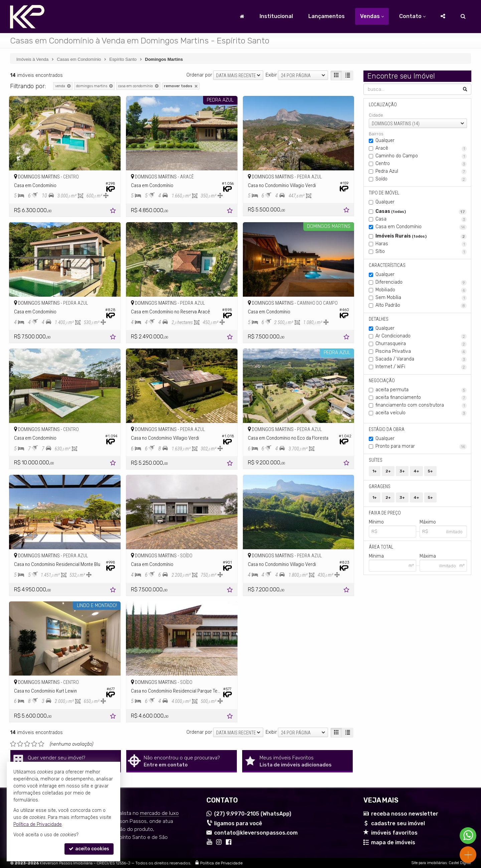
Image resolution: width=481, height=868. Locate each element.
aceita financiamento (421, 398)
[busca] (463, 16)
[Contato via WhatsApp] (468, 836)
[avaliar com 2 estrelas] (20, 744)
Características (387, 265)
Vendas (372, 16)
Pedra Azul (421, 171)
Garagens (380, 486)
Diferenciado (421, 282)
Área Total (381, 547)
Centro (421, 164)
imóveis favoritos (394, 833)
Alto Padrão (421, 305)
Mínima (376, 556)
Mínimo (376, 522)
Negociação (382, 381)
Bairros (376, 134)
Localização (383, 105)
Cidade (376, 115)
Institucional (276, 16)
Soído (421, 179)
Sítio (421, 252)
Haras (421, 244)
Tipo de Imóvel (384, 193)
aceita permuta (421, 390)
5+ (430, 471)
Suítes (376, 460)
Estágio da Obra (387, 429)
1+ (375, 471)
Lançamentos (327, 16)
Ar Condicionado (421, 336)
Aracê (421, 148)
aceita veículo (421, 413)
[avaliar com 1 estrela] (13, 744)
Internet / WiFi (421, 367)
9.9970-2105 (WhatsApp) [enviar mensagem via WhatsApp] (253, 814)
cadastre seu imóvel (398, 823)
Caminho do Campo (421, 156)
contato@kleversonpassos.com (256, 833)
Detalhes (379, 319)
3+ (402, 471)
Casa (421, 219)
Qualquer (385, 140)
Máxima (427, 556)
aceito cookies (89, 849)
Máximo (427, 522)
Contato (412, 16)
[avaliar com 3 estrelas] (27, 744)
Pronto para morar (421, 446)
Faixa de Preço (385, 513)
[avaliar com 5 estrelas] (41, 744)
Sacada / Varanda (421, 359)
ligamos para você (238, 823)
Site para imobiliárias (429, 863)
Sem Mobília (421, 298)
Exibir (271, 75)
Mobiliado (421, 290)
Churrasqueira (421, 344)
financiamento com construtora (421, 405)
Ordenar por (199, 75)
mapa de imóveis (393, 842)
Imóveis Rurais (421, 236)
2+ (388, 471)
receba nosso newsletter (405, 814)
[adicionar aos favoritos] (114, 212)
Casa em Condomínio (421, 227)
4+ (416, 471)
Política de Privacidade (221, 863)
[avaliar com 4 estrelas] (34, 744)
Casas (421, 211)
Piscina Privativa (421, 351)
